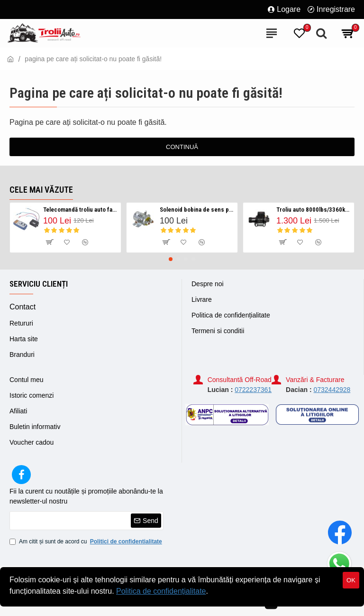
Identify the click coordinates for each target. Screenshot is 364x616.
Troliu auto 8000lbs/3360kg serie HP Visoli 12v (314, 210)
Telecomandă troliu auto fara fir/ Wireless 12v (80, 210)
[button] (171, 259)
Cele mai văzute (41, 190)
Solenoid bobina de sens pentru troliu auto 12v (197, 210)
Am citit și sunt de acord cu (86, 541)
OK (351, 580)
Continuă (182, 147)
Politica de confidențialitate (161, 591)
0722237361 (253, 390)
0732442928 (332, 390)
